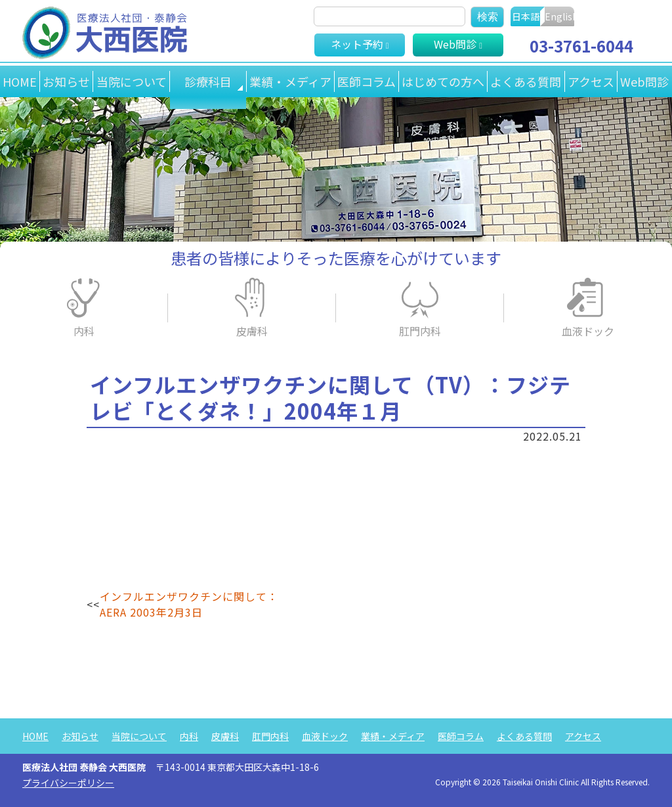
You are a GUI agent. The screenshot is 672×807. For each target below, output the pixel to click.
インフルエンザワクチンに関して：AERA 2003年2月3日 (189, 604)
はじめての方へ (439, 81)
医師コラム (361, 81)
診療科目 (206, 81)
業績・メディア (284, 81)
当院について (134, 81)
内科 (84, 331)
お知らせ (68, 81)
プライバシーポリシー (68, 783)
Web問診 (644, 81)
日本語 (541, 16)
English (620, 16)
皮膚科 (252, 331)
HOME (20, 81)
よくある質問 (523, 81)
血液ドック (588, 331)
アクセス (589, 81)
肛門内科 (420, 331)
